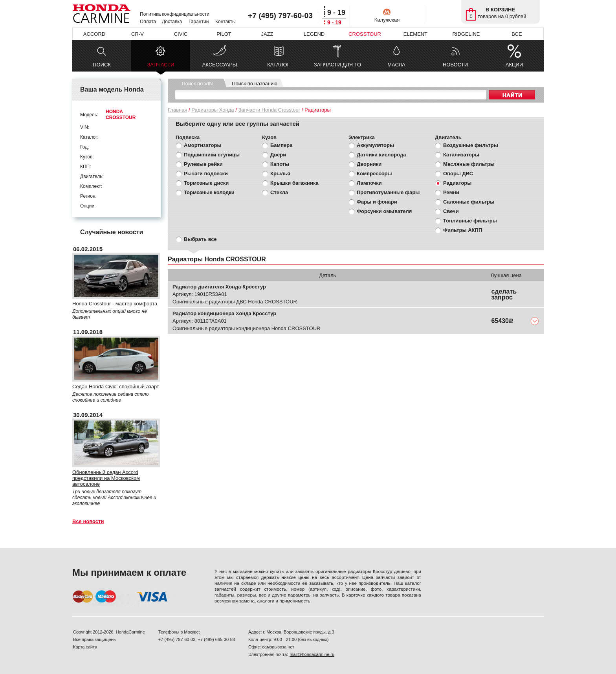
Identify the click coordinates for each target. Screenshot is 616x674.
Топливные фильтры (470, 221)
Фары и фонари (377, 202)
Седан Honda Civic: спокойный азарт (116, 387)
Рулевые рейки (203, 164)
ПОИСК (102, 65)
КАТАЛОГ (278, 65)
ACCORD (94, 34)
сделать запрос (504, 294)
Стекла (279, 192)
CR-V (137, 34)
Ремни (451, 192)
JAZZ (267, 34)
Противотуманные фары (388, 192)
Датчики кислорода (381, 155)
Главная (177, 110)
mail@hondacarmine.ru (312, 654)
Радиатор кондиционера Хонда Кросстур (224, 313)
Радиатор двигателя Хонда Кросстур (219, 287)
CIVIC (181, 34)
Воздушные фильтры (471, 145)
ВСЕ (517, 34)
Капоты (280, 164)
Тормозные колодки (209, 192)
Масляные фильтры (469, 164)
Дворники (369, 164)
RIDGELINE (466, 34)
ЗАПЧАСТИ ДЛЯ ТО (337, 65)
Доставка (172, 22)
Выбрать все (200, 239)
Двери (278, 155)
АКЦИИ (514, 65)
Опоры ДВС (458, 174)
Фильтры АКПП (463, 230)
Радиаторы (457, 183)
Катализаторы (461, 155)
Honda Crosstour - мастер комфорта (115, 304)
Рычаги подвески (206, 174)
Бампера (281, 145)
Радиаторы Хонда (213, 110)
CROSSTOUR (365, 34)
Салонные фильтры (469, 202)
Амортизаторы (203, 145)
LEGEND (314, 34)
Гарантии (199, 22)
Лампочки (369, 183)
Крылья (280, 174)
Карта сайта (85, 647)
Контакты (225, 22)
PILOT (224, 34)
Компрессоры (374, 174)
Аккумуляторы (375, 145)
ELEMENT (415, 34)
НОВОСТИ (455, 65)
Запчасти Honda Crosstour (269, 110)
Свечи (451, 211)
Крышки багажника (294, 183)
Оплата (148, 22)
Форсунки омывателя (384, 211)
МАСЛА (396, 65)
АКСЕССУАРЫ (220, 65)
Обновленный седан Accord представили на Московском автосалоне (106, 478)
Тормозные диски (206, 183)
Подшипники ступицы (212, 155)
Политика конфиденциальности (175, 14)
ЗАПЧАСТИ (160, 67)
